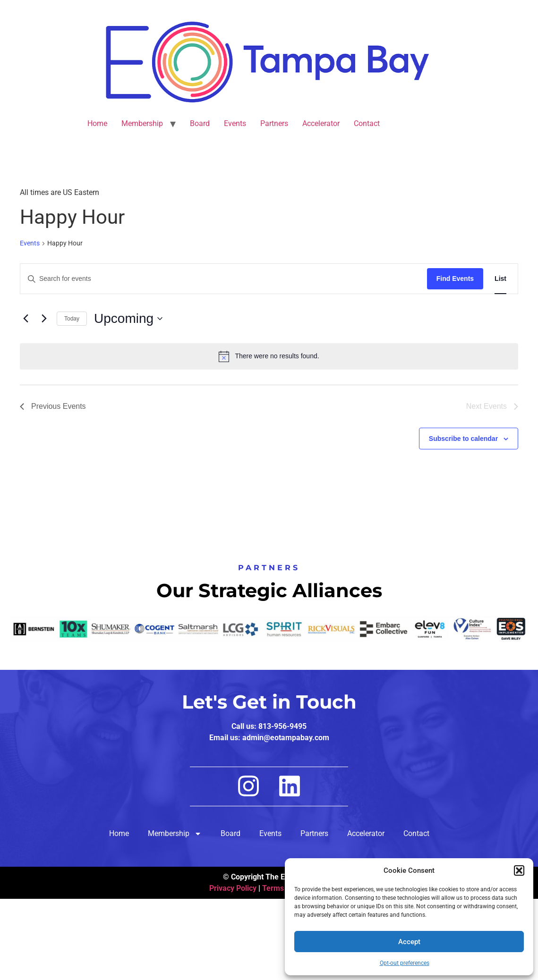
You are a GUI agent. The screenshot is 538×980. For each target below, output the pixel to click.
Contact (367, 123)
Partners (274, 123)
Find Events (455, 279)
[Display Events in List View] (500, 279)
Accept (409, 942)
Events (235, 123)
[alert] (269, 356)
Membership (142, 123)
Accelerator (321, 123)
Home (97, 123)
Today (72, 319)
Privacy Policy (233, 888)
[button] (519, 870)
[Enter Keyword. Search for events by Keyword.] (224, 279)
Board (200, 123)
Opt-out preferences (405, 963)
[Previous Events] (26, 319)
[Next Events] (44, 319)
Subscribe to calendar (463, 439)
